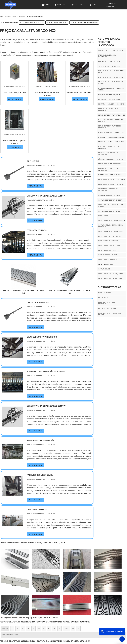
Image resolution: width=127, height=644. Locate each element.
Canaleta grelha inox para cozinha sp (112, 220)
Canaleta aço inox (105, 293)
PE (49, 580)
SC (39, 580)
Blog (93, 5)
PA (79, 580)
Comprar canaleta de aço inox (109, 195)
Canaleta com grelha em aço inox (110, 278)
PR (33, 580)
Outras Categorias (109, 287)
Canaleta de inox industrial (108, 255)
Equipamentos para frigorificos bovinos (110, 314)
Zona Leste (48, 600)
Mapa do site (119, 624)
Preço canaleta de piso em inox (109, 99)
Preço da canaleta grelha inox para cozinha (111, 89)
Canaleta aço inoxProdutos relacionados (109, 42)
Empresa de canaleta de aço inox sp (111, 77)
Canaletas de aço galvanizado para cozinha (111, 206)
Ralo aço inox (103, 298)
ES (23, 580)
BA (54, 580)
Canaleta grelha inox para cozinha (111, 231)
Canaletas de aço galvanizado (109, 211)
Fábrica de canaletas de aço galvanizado (108, 154)
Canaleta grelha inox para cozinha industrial (111, 226)
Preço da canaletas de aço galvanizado (108, 56)
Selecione (5, 580)
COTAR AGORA (12, 99)
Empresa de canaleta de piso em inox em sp (111, 72)
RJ (12, 580)
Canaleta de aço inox (106, 264)
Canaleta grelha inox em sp (108, 241)
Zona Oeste (29, 600)
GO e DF (66, 580)
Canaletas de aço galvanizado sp (110, 200)
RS (44, 580)
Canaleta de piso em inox (107, 250)
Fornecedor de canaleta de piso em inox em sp (84, 22)
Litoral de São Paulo (75, 600)
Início (45, 5)
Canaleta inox (103, 216)
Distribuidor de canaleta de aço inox (111, 184)
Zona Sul (38, 600)
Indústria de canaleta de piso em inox (112, 104)
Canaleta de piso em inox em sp (109, 246)
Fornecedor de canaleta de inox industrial (110, 127)
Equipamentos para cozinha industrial (108, 303)
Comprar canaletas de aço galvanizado (108, 190)
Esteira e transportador (107, 309)
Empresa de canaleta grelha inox (110, 175)
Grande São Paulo (60, 600)
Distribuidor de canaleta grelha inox (112, 180)
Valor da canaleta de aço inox (109, 66)
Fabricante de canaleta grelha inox (111, 142)
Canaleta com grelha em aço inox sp (111, 274)
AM (73, 580)
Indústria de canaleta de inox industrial (32, 22)
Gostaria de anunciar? (111, 5)
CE (60, 580)
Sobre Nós (60, 5)
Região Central (7, 600)
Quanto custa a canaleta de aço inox (111, 50)
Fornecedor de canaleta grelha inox (111, 115)
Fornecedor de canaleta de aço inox (57, 22)
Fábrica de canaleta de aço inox (110, 164)
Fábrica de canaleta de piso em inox (111, 159)
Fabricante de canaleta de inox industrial (109, 147)
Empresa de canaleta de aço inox (110, 62)
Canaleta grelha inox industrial (110, 236)
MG (18, 580)
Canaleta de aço (104, 269)
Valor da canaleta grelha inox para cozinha (111, 83)
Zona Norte (18, 600)
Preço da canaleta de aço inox (109, 95)
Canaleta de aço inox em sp (108, 260)
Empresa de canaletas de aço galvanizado (109, 169)
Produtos (77, 5)
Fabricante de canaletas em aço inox (111, 137)
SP (28, 580)
